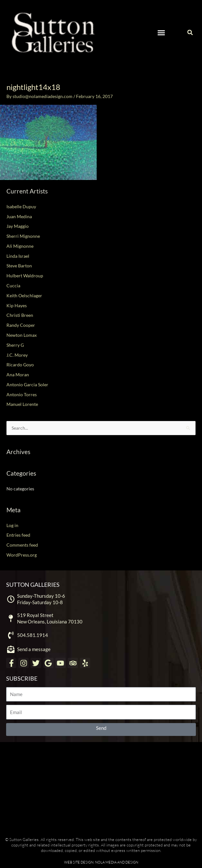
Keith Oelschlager (24, 295)
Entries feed (18, 535)
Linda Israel (18, 256)
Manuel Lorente (22, 404)
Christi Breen (20, 315)
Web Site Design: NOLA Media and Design (101, 862)
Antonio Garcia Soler (27, 385)
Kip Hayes (17, 305)
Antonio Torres (22, 394)
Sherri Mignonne (23, 236)
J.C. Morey (17, 355)
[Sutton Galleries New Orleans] (101, 788)
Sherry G (15, 345)
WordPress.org (22, 555)
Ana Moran (18, 375)
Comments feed (22, 545)
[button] (161, 32)
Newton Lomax (22, 335)
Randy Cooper (21, 325)
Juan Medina (19, 216)
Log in (12, 525)
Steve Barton (19, 266)
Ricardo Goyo (20, 365)
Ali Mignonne (20, 246)
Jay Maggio (18, 226)
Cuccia (13, 286)
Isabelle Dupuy (21, 206)
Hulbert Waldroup (25, 276)
